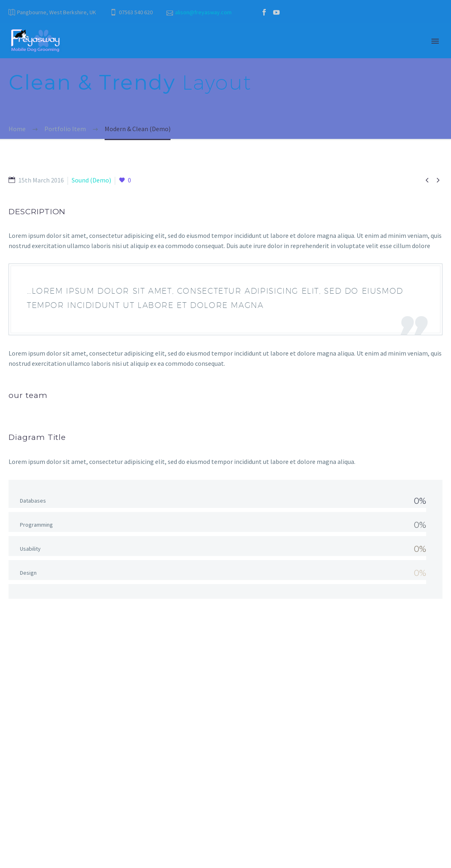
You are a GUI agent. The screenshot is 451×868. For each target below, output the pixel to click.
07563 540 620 (136, 12)
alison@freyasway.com (203, 12)
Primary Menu (435, 41)
